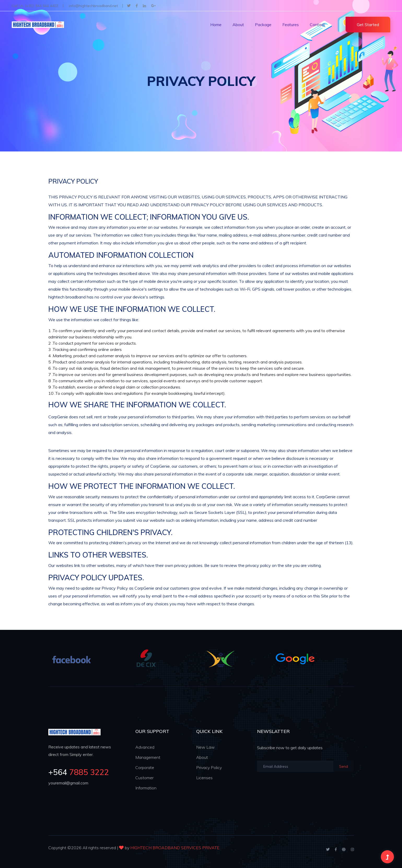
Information (146, 788)
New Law (205, 747)
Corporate (145, 767)
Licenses (204, 778)
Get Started (368, 25)
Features (291, 25)
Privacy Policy (209, 767)
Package (263, 25)
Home (216, 25)
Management (148, 757)
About (238, 25)
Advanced (145, 747)
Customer (144, 778)
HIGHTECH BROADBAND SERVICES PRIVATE (175, 848)
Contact (317, 25)
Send (343, 766)
